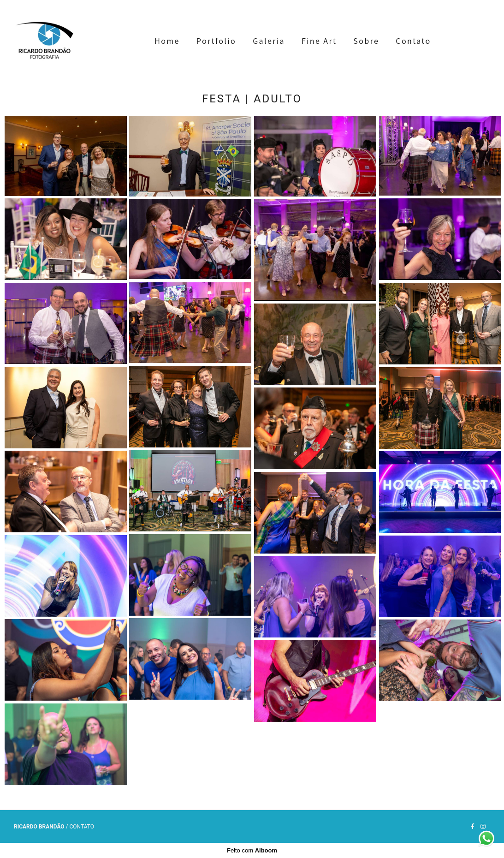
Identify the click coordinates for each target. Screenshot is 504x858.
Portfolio (216, 41)
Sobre (366, 41)
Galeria (269, 41)
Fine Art (319, 41)
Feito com (252, 850)
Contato (413, 41)
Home (167, 41)
